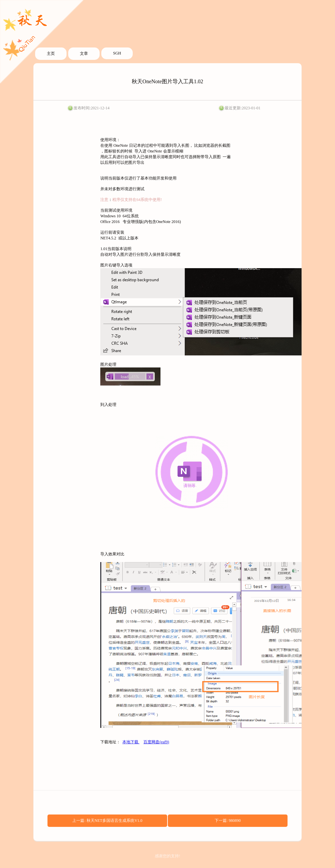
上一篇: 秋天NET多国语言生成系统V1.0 (107, 821)
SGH (117, 53)
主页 (51, 53)
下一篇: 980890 (228, 821)
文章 (84, 53)
